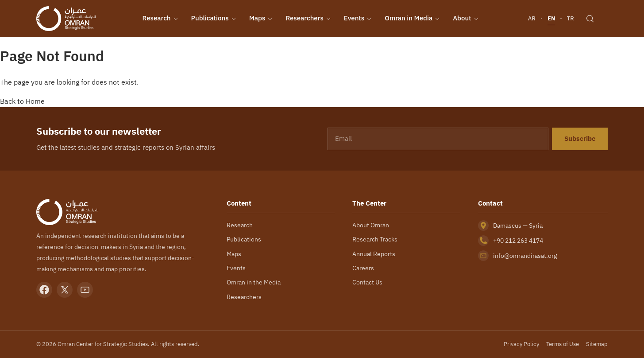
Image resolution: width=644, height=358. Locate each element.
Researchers (308, 18)
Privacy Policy (521, 344)
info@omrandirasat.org (525, 256)
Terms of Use (562, 344)
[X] (65, 290)
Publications (214, 18)
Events (358, 18)
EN (551, 18)
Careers (363, 268)
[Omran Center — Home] (66, 19)
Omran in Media (413, 18)
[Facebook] (44, 290)
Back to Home (22, 101)
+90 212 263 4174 (519, 241)
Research (161, 18)
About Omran (371, 225)
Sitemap (597, 344)
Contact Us (367, 282)
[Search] (590, 19)
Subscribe (580, 139)
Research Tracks (375, 239)
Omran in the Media (254, 282)
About (466, 18)
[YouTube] (85, 290)
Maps (261, 18)
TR (571, 18)
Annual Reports (374, 254)
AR (532, 18)
